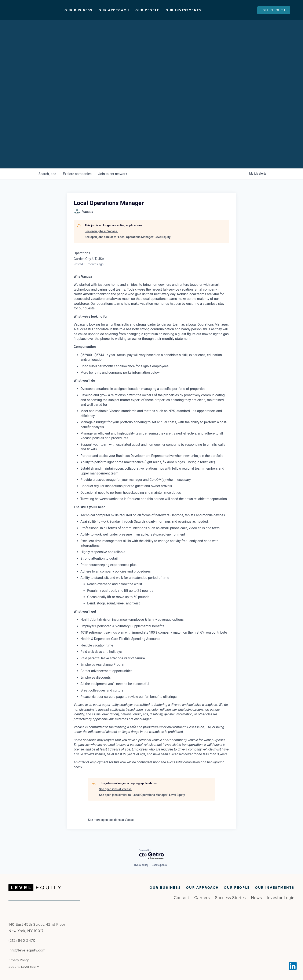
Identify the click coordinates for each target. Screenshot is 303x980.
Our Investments (203, 10)
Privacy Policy (19, 960)
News (256, 898)
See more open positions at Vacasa (111, 820)
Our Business (98, 10)
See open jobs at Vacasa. (101, 231)
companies (77, 174)
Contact (181, 898)
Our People (167, 10)
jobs (47, 174)
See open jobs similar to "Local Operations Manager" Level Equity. (128, 237)
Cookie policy (159, 865)
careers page (114, 697)
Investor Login (281, 898)
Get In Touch (274, 10)
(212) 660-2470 (22, 940)
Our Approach (133, 10)
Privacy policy (140, 865)
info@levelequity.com (27, 950)
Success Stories (230, 898)
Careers (202, 898)
